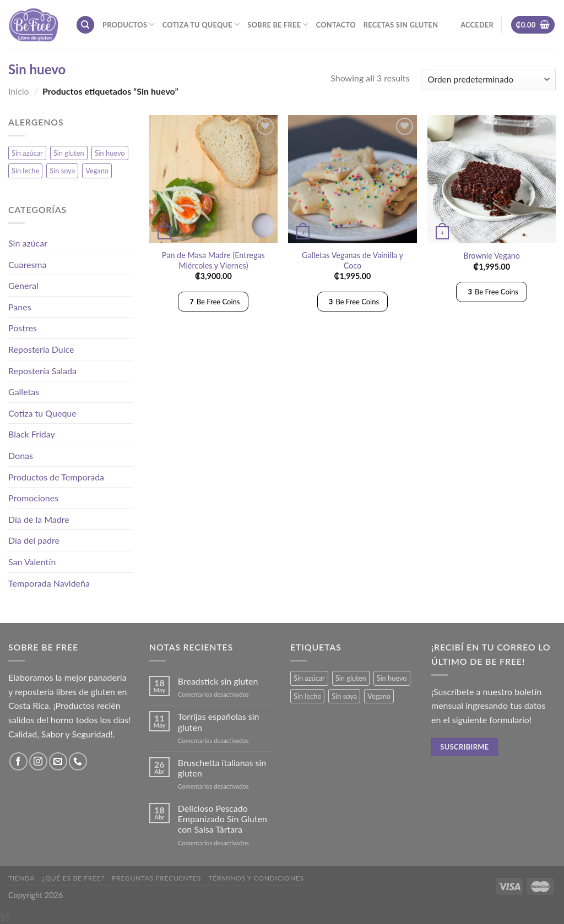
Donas (21, 455)
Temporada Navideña (49, 583)
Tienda (21, 878)
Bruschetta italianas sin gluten (222, 768)
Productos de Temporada (56, 477)
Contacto (336, 25)
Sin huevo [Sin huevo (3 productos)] (110, 153)
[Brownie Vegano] (492, 179)
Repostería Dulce (41, 349)
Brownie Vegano (492, 256)
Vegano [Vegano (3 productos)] (97, 171)
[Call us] (78, 761)
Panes (20, 307)
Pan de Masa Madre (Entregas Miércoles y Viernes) (213, 260)
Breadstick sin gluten (218, 681)
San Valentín (32, 562)
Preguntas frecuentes (156, 878)
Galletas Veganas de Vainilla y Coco (352, 260)
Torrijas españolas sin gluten (219, 721)
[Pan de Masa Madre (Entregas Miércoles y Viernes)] (213, 179)
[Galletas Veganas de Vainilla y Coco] (352, 179)
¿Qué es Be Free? (74, 878)
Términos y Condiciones (256, 878)
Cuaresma (27, 264)
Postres (23, 328)
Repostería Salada (42, 371)
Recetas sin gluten (401, 25)
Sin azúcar (28, 243)
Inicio (19, 91)
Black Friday (32, 434)
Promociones (33, 498)
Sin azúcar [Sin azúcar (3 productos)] (27, 153)
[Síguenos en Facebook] (18, 761)
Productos (129, 24)
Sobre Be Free (278, 24)
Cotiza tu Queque (201, 24)
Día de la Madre (39, 519)
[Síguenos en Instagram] (38, 761)
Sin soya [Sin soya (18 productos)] (62, 171)
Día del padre (34, 540)
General (23, 285)
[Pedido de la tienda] (488, 80)
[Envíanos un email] (58, 761)
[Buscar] (85, 25)
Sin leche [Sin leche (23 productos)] (25, 171)
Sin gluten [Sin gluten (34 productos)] (69, 153)
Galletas (24, 392)
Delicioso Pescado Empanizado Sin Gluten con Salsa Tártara (223, 819)
